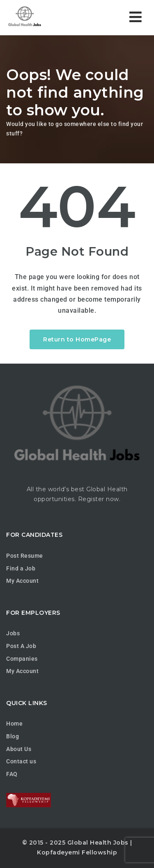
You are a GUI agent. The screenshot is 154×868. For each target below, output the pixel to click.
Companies (22, 659)
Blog (13, 736)
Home (14, 724)
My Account (22, 581)
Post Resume (25, 556)
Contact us (21, 761)
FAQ (12, 774)
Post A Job (21, 646)
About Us (19, 749)
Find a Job (21, 568)
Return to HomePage (77, 339)
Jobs (13, 633)
